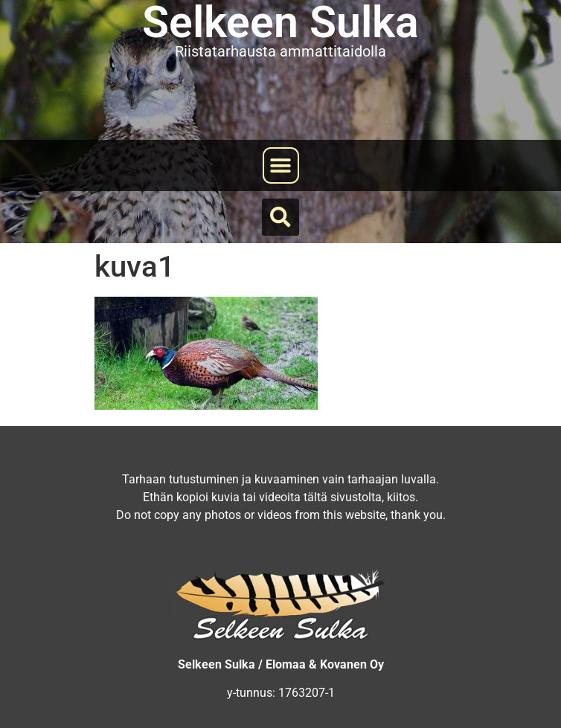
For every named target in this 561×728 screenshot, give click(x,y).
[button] (281, 165)
